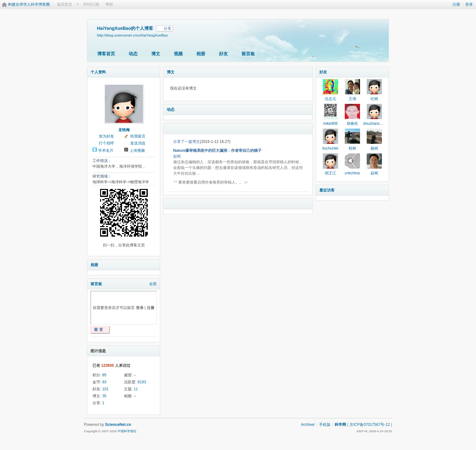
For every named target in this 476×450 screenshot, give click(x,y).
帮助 (109, 4)
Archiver (308, 425)
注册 (456, 4)
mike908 (330, 124)
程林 (352, 148)
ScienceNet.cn (118, 425)
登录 (469, 4)
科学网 (340, 425)
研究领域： (102, 176)
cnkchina (352, 173)
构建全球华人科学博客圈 (29, 4)
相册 (201, 54)
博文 (156, 54)
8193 (142, 382)
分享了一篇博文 (187, 142)
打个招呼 (106, 143)
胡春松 (352, 124)
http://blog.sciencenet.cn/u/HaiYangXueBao (132, 35)
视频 (178, 54)
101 (105, 389)
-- (135, 375)
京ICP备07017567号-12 (370, 425)
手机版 (325, 425)
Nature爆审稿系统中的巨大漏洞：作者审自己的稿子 (217, 151)
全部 (153, 284)
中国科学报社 (127, 431)
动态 (133, 54)
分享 (167, 29)
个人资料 (98, 72)
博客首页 (106, 54)
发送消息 (138, 143)
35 (104, 396)
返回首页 (65, 4)
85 (104, 375)
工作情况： (102, 161)
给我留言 (138, 136)
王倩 (352, 99)
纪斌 (374, 99)
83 (104, 382)
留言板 (248, 54)
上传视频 (137, 151)
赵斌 (177, 156)
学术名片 (106, 151)
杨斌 (374, 148)
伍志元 (330, 99)
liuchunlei (330, 148)
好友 (223, 54)
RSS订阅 (91, 4)
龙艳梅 (124, 130)
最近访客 (327, 190)
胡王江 (330, 173)
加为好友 (106, 136)
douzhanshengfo (377, 124)
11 (136, 389)
